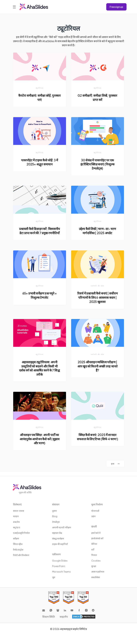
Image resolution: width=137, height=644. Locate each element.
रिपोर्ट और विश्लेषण (21, 556)
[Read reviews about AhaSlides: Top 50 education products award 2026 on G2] (68, 598)
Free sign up (116, 7)
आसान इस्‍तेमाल (98, 572)
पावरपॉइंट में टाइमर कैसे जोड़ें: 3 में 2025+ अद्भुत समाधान (40, 162)
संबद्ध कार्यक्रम (58, 539)
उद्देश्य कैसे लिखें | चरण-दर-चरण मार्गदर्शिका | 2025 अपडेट (98, 231)
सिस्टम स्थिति (48, 617)
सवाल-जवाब (19, 511)
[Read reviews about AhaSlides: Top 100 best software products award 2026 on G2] (54, 598)
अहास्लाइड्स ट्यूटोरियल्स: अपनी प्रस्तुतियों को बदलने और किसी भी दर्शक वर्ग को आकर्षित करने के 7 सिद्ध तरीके (40, 373)
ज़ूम (54, 578)
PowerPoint (59, 567)
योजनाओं (95, 511)
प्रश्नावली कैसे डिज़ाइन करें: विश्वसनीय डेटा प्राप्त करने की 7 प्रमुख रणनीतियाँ (40, 233)
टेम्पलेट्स (56, 522)
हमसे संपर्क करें (97, 539)
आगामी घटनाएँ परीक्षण (62, 528)
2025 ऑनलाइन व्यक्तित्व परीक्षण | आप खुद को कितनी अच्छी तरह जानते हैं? (97, 371)
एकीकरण (57, 555)
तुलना (55, 511)
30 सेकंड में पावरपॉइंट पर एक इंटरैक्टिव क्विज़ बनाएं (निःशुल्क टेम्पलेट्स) (98, 164)
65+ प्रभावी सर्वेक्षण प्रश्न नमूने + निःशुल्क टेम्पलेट (39, 300)
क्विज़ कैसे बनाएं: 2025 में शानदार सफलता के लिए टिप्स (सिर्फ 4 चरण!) (98, 442)
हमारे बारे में (96, 533)
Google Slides (60, 561)
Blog (55, 517)
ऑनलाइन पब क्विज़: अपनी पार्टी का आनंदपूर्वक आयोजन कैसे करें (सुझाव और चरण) (39, 444)
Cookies (96, 561)
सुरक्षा (94, 567)
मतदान (16, 517)
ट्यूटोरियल (40, 88)
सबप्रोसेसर (96, 578)
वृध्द (115, 469)
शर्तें (93, 550)
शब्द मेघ (16, 522)
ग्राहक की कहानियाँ (60, 545)
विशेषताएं (17, 505)
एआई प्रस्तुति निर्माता (21, 534)
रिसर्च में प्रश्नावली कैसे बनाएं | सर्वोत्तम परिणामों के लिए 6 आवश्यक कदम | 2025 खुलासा (98, 302)
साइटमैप (64, 617)
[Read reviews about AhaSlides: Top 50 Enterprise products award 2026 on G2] (83, 598)
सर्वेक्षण (16, 539)
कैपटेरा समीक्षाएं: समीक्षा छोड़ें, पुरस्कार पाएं (40, 97)
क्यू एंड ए (17, 528)
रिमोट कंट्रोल (18, 550)
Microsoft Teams (61, 572)
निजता (94, 556)
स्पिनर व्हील (18, 545)
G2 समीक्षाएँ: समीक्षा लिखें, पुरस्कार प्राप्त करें (97, 97)
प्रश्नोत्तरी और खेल (98, 290)
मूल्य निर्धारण (97, 505)
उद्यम (93, 517)
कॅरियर (94, 545)
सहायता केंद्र (57, 534)
